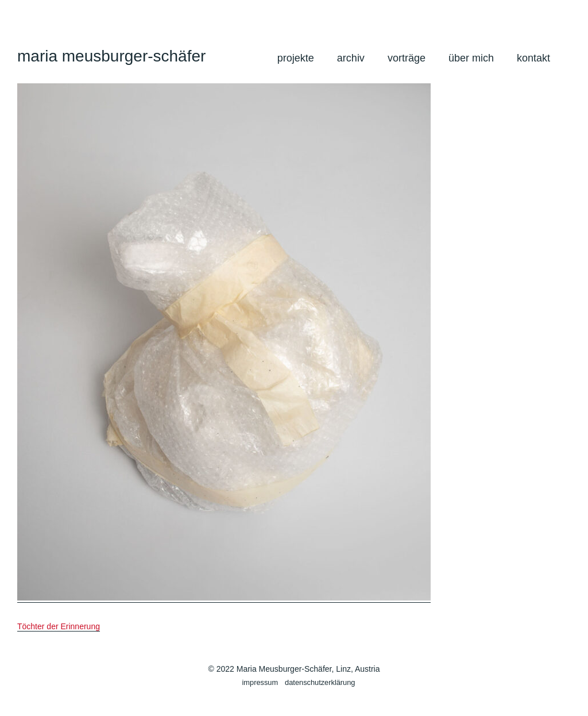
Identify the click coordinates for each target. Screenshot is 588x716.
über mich (471, 58)
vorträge (407, 58)
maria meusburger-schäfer (111, 56)
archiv (351, 58)
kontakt (533, 58)
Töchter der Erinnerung (59, 626)
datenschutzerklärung (320, 682)
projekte (296, 58)
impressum (260, 682)
